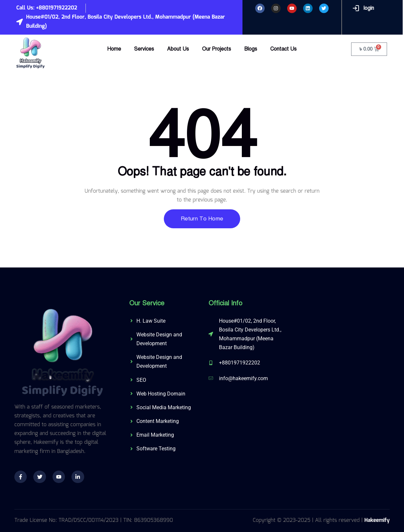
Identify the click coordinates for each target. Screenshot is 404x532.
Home (114, 49)
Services (144, 49)
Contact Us (283, 49)
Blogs (251, 49)
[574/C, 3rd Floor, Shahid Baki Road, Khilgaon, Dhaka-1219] (341, 349)
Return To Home (202, 219)
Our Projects (217, 49)
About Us (178, 49)
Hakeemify (377, 520)
